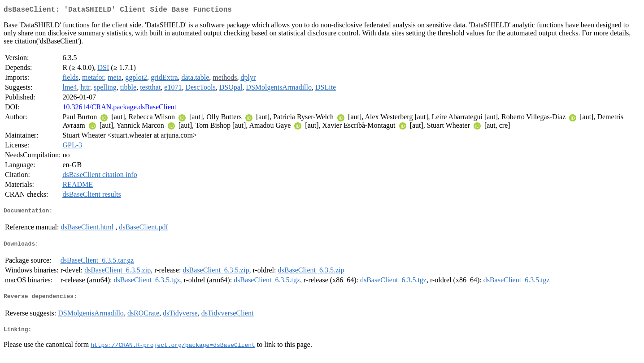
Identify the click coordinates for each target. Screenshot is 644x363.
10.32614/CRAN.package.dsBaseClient (119, 109)
